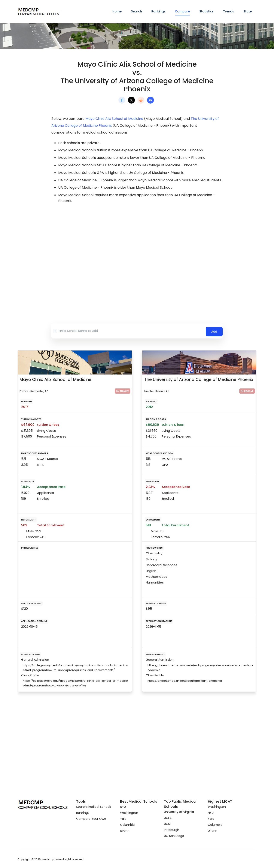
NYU (123, 806)
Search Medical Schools (94, 806)
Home (117, 11)
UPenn (125, 830)
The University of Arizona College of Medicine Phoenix (199, 379)
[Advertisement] (137, 245)
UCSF (168, 824)
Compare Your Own (91, 818)
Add (214, 331)
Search (136, 11)
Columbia (127, 824)
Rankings (158, 11)
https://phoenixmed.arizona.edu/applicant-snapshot (185, 681)
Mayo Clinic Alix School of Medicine (114, 119)
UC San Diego (174, 836)
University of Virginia (179, 812)
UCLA (168, 818)
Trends (229, 11)
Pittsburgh (172, 830)
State (248, 11)
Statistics (206, 11)
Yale (123, 818)
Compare (182, 11)
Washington (129, 812)
